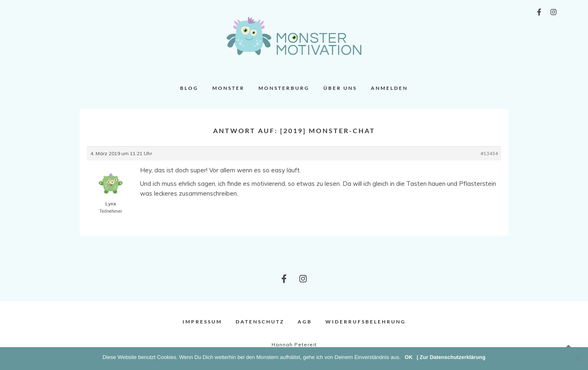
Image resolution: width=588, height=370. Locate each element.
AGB (305, 322)
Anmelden (389, 88)
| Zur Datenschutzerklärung (451, 357)
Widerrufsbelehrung (366, 322)
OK (409, 357)
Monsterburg (284, 88)
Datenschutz (260, 322)
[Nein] (578, 359)
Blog (189, 88)
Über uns (340, 88)
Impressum (202, 322)
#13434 (489, 153)
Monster (228, 88)
